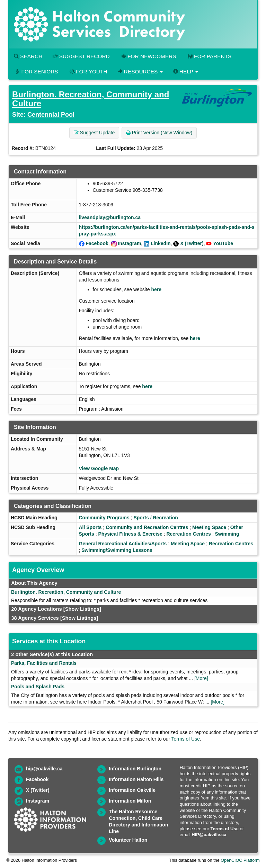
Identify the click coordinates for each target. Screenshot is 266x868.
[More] (201, 678)
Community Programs (104, 518)
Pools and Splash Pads (38, 687)
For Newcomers (148, 56)
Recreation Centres (188, 534)
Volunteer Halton (128, 840)
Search (28, 56)
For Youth (88, 71)
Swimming (227, 534)
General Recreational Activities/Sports (123, 544)
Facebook (97, 243)
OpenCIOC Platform (240, 860)
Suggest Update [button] (94, 133)
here (156, 289)
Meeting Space (209, 527)
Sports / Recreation (156, 518)
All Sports (90, 527)
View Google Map (99, 468)
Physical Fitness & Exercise (130, 534)
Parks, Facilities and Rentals (44, 663)
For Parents (209, 56)
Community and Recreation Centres (147, 527)
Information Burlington (135, 769)
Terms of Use (186, 739)
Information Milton (130, 801)
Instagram (129, 243)
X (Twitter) (192, 243)
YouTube (223, 243)
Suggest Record (81, 56)
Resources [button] (140, 71)
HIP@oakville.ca (209, 835)
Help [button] (186, 71)
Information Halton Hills (136, 779)
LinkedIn (161, 243)
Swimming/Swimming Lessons (117, 550)
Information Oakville (132, 790)
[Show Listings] (82, 609)
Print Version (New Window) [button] (159, 133)
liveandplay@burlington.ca (110, 217)
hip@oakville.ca (44, 769)
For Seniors (36, 71)
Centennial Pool (51, 115)
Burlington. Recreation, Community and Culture (91, 99)
